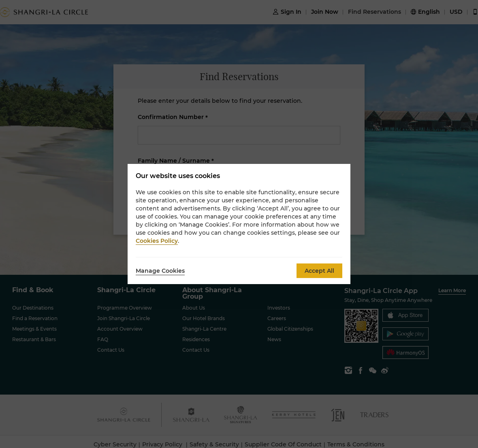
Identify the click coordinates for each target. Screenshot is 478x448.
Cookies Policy (157, 241)
